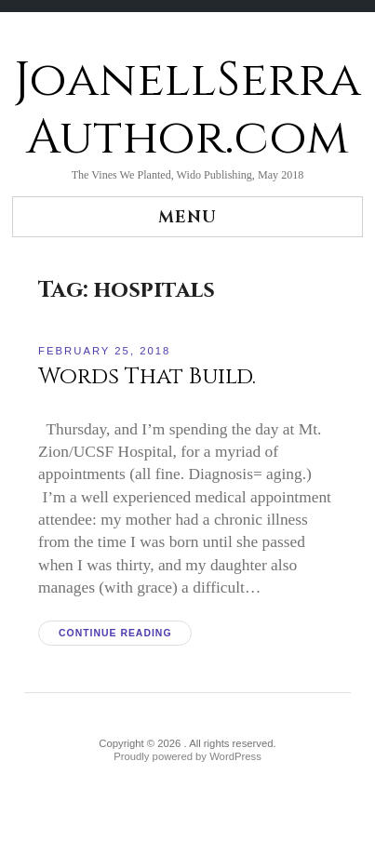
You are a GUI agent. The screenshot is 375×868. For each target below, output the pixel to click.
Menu (187, 217)
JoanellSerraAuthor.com (187, 109)
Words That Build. (147, 376)
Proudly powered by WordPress (187, 756)
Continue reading (115, 633)
